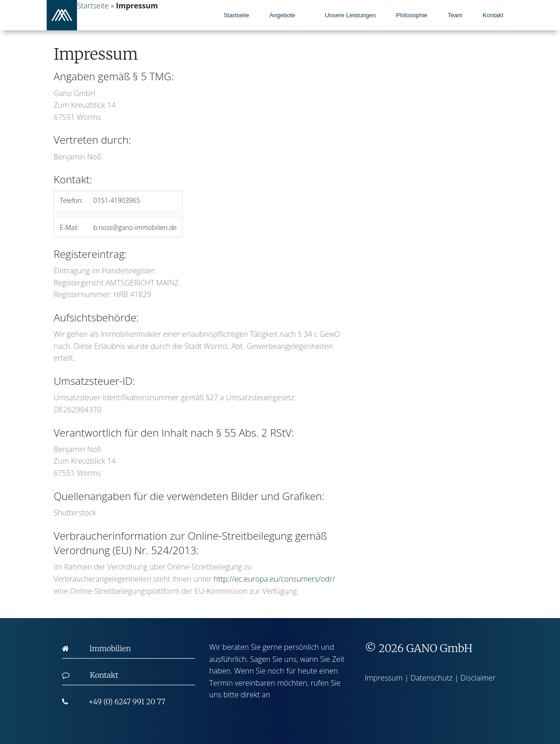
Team (455, 15)
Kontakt (493, 15)
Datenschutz (432, 678)
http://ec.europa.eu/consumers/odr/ (274, 579)
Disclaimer (478, 678)
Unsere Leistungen (350, 15)
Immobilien (110, 648)
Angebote (282, 15)
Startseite (236, 15)
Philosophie (412, 15)
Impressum (384, 678)
